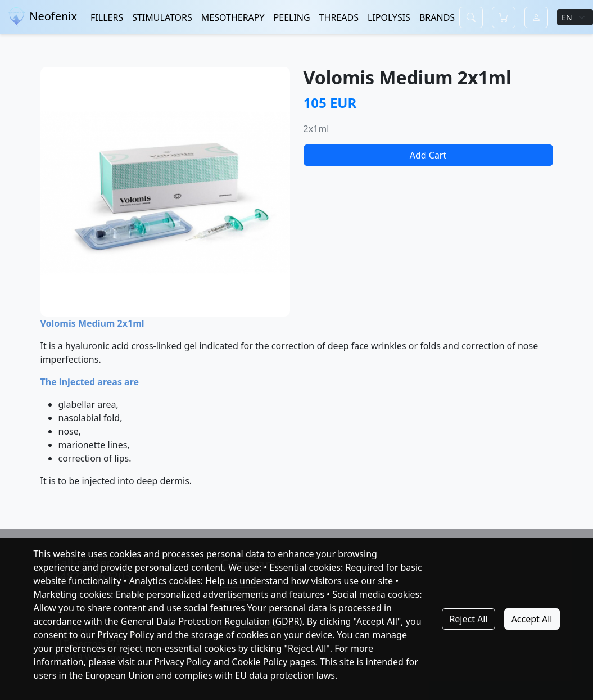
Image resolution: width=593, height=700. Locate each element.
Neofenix (42, 17)
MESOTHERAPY (233, 17)
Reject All (468, 619)
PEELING (292, 17)
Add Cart (428, 155)
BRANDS (437, 17)
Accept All (532, 619)
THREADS (339, 17)
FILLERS (107, 17)
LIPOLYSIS (389, 17)
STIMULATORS (162, 17)
